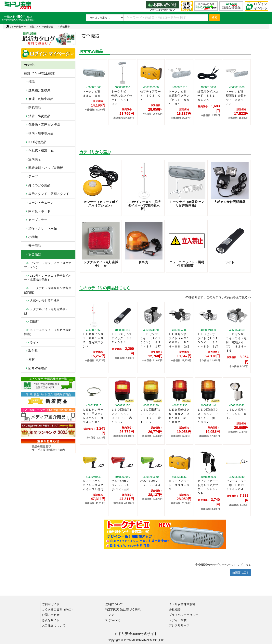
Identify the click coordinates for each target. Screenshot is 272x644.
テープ (31, 177)
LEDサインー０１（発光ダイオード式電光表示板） (48, 278)
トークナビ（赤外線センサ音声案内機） (48, 290)
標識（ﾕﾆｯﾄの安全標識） (43, 27)
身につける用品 (37, 185)
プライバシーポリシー (184, 615)
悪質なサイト (51, 620)
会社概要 (175, 609)
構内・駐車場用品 (39, 133)
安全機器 (65, 27)
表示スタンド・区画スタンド (47, 194)
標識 (29, 82)
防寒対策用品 (36, 368)
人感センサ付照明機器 (42, 301)
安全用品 (33, 246)
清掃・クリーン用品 (40, 228)
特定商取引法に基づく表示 (123, 609)
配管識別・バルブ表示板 (44, 168)
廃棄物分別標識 (37, 90)
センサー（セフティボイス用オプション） (48, 265)
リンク (110, 615)
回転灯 (31, 322)
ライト (31, 342)
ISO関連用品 (35, 142)
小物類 (31, 237)
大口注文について (54, 625)
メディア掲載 (178, 620)
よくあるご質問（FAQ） (58, 609)
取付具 (31, 351)
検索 (214, 18)
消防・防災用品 (37, 116)
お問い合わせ (51, 615)
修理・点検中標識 (39, 99)
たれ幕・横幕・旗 (39, 151)
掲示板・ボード (37, 211)
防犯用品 (33, 108)
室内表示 (33, 159)
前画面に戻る (240, 573)
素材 (29, 359)
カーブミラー (36, 220)
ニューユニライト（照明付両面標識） (48, 332)
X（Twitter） (113, 620)
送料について (114, 604)
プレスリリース (179, 625)
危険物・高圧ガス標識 (42, 125)
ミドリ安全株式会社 (182, 604)
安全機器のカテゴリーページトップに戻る (223, 565)
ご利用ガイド (51, 604)
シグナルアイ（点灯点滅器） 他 (48, 311)
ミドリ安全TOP (16, 27)
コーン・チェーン (39, 202)
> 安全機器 (33, 254)
